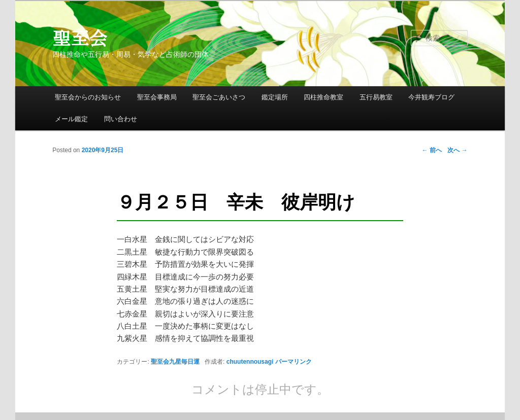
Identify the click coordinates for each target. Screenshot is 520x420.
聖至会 (80, 38)
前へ (431, 150)
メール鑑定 (71, 119)
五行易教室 (376, 97)
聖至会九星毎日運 (175, 362)
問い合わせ (121, 119)
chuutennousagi (250, 362)
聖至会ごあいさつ (219, 97)
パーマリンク (294, 362)
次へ (457, 150)
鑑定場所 (275, 97)
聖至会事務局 (157, 97)
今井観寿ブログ (431, 97)
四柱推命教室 (323, 97)
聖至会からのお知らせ (88, 97)
